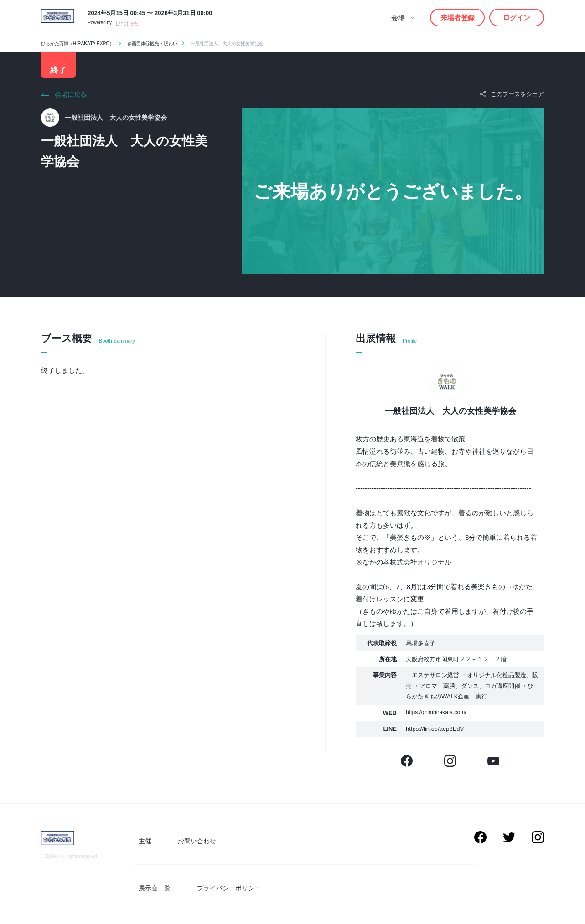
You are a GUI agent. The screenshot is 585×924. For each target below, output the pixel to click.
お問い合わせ (185, 846)
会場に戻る (71, 101)
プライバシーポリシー (217, 889)
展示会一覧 (151, 889)
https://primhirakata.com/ (438, 719)
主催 (141, 846)
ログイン (517, 18)
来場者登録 (458, 18)
